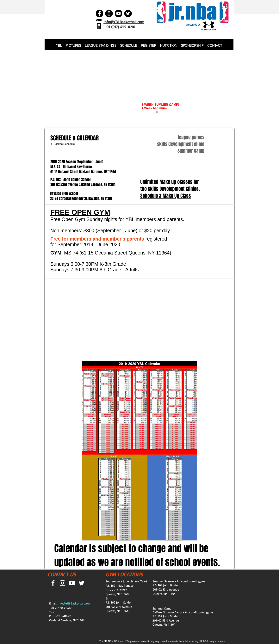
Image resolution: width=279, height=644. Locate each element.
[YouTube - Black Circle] (118, 13)
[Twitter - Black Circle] (128, 13)
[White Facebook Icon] (53, 583)
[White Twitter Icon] (81, 583)
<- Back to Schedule (63, 144)
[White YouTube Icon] (72, 583)
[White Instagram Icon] (62, 583)
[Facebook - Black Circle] (99, 13)
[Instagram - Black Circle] (109, 13)
